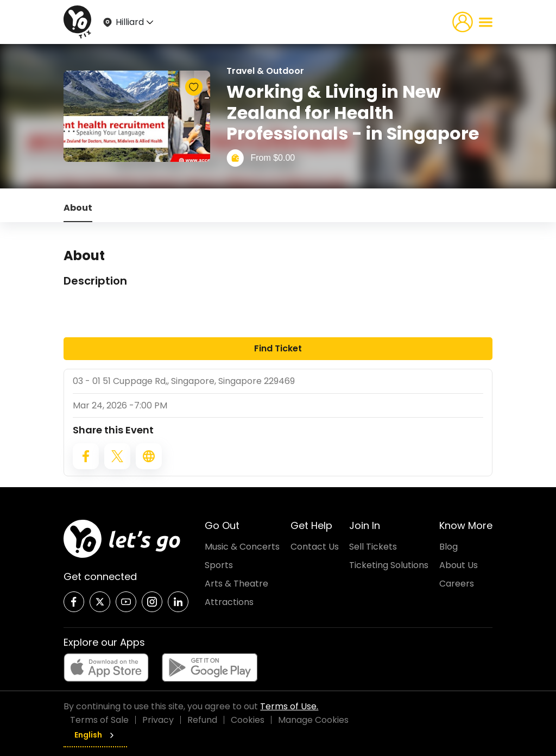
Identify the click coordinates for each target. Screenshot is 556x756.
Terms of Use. (289, 706)
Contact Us (315, 547)
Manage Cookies (313, 720)
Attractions (229, 602)
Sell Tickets (373, 547)
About (78, 208)
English (95, 735)
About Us (459, 565)
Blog (448, 547)
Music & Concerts (242, 547)
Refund (202, 720)
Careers (457, 584)
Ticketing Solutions (389, 565)
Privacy (158, 720)
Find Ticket (278, 348)
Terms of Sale (99, 720)
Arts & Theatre (236, 584)
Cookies (248, 720)
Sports (219, 565)
